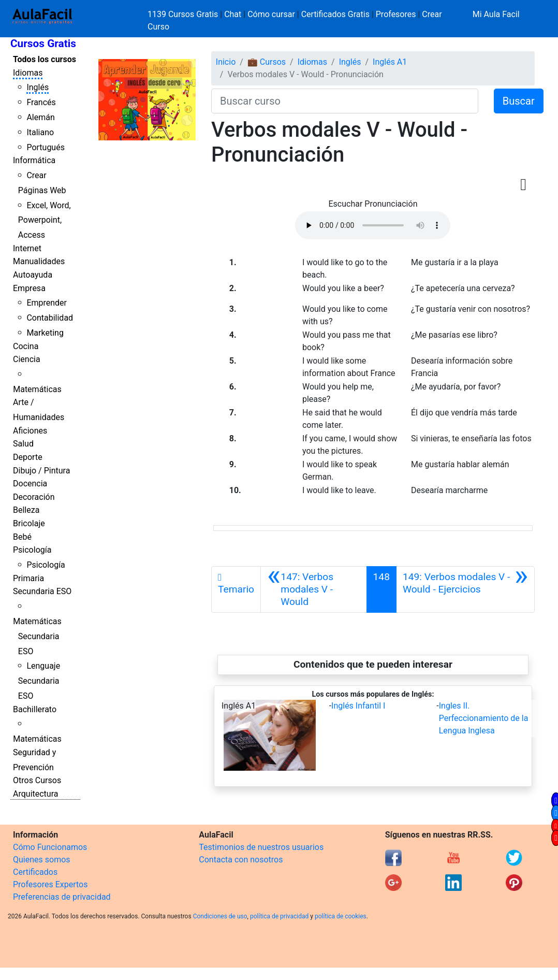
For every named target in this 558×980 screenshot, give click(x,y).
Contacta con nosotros (241, 860)
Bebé (22, 537)
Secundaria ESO (42, 591)
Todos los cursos (45, 59)
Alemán (40, 117)
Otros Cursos (37, 780)
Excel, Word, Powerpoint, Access (45, 220)
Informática (34, 160)
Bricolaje (29, 523)
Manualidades (39, 261)
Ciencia (27, 359)
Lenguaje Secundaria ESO (39, 681)
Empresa (29, 288)
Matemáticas (37, 389)
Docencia (30, 484)
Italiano (40, 132)
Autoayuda (33, 275)
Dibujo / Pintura (41, 471)
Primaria (28, 578)
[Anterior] (314, 589)
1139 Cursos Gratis (184, 14)
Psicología (32, 550)
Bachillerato (35, 709)
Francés (41, 102)
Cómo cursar (271, 14)
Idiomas (28, 73)
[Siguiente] (465, 589)
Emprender (47, 303)
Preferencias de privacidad (62, 897)
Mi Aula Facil (496, 14)
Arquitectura (35, 794)
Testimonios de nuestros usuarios (261, 847)
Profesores (396, 14)
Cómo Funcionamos (50, 847)
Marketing (45, 333)
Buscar (519, 101)
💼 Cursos (267, 62)
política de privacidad (279, 916)
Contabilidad (50, 318)
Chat (233, 14)
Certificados (35, 872)
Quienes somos (42, 860)
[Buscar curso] (345, 101)
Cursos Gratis (43, 44)
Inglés (38, 87)
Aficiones (30, 431)
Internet (27, 248)
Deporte (28, 457)
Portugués (46, 147)
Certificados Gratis (335, 14)
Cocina (26, 346)
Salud (23, 444)
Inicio (226, 62)
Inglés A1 (390, 62)
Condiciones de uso (220, 916)
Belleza (26, 510)
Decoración (34, 497)
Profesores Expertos (50, 884)
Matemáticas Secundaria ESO (37, 636)
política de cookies (341, 916)
